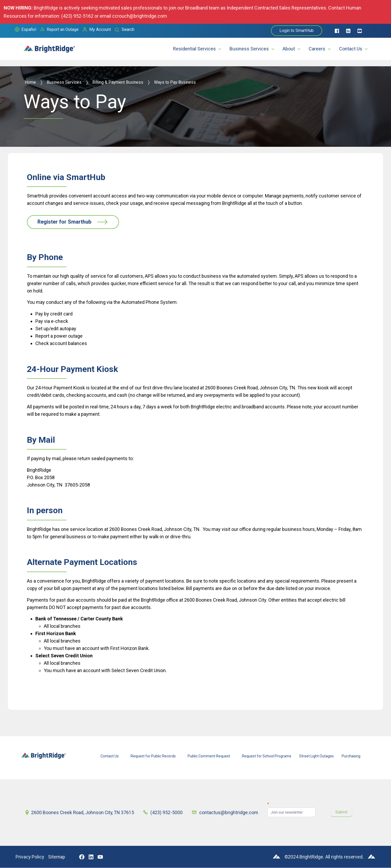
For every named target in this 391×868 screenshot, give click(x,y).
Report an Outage (63, 29)
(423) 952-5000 (168, 813)
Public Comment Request (209, 756)
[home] (49, 47)
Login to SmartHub (297, 30)
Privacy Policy (30, 857)
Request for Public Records (153, 756)
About (289, 49)
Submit (342, 812)
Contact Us (351, 49)
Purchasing (351, 756)
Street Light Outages (316, 756)
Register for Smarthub (65, 222)
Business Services (249, 49)
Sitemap (57, 857)
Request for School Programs (267, 756)
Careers (317, 49)
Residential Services (194, 49)
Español (29, 29)
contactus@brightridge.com (229, 813)
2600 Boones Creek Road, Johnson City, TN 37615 (83, 813)
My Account (100, 29)
